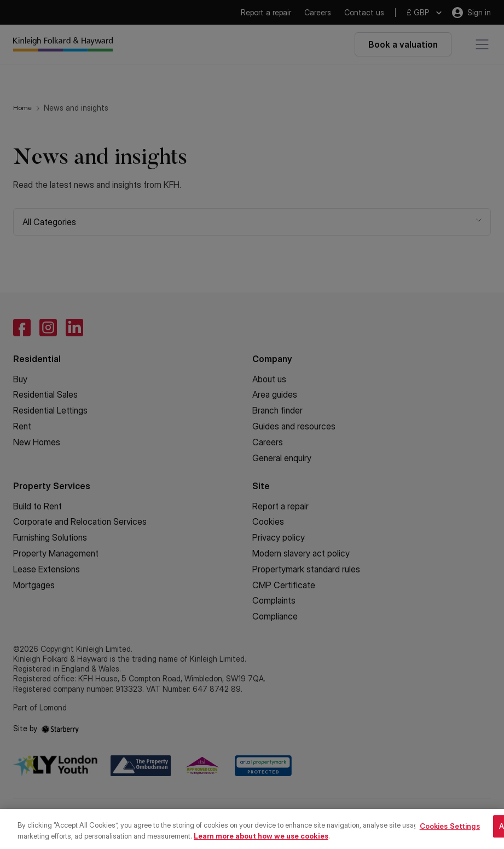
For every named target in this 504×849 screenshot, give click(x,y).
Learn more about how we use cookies (261, 842)
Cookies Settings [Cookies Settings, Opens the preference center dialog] (450, 833)
